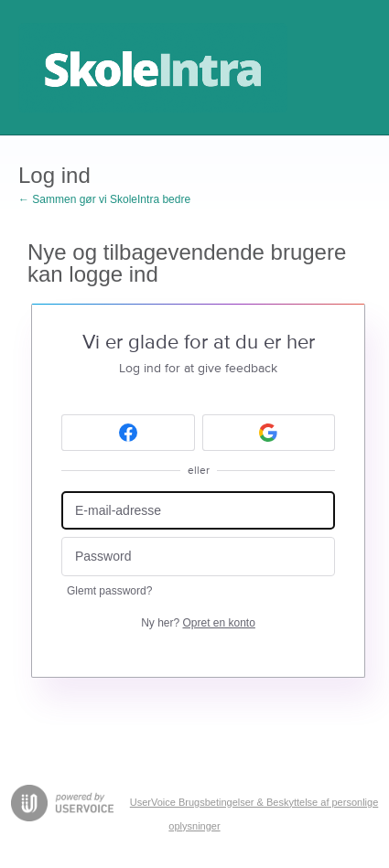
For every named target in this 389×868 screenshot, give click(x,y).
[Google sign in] (269, 433)
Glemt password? (109, 591)
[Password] (198, 557)
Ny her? (198, 623)
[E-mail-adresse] (198, 511)
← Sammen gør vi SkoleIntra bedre (104, 199)
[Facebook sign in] (128, 433)
